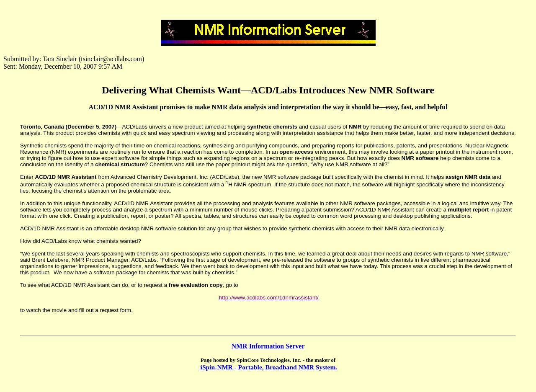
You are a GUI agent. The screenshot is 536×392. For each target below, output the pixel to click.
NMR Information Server (268, 346)
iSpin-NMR (217, 367)
